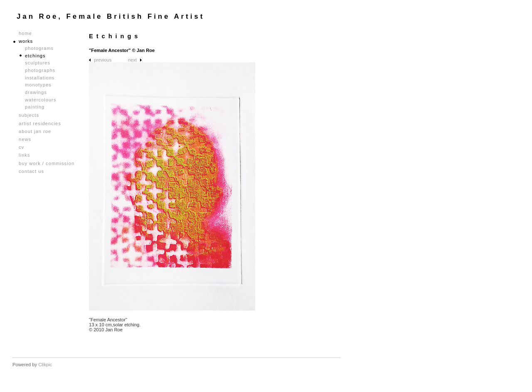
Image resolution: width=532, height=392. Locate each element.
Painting (35, 107)
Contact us (31, 171)
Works (26, 41)
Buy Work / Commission (47, 164)
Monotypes (38, 85)
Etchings (35, 56)
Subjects (29, 115)
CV (21, 147)
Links (24, 155)
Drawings (36, 92)
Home (25, 33)
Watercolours (41, 100)
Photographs (40, 70)
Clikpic (45, 365)
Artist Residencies (40, 124)
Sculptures (38, 63)
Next (132, 60)
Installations (40, 78)
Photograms (39, 48)
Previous (103, 60)
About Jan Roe (35, 132)
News (25, 139)
